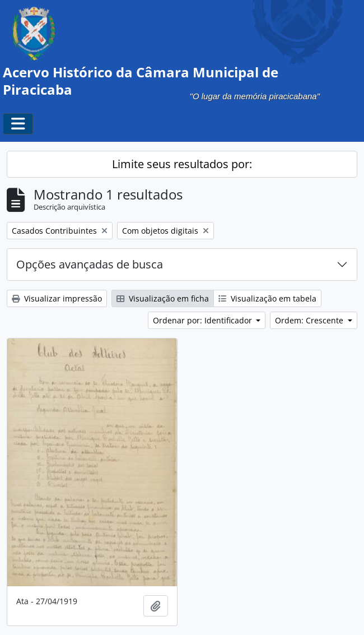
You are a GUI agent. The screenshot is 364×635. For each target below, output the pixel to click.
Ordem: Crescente (310, 320)
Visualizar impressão (57, 298)
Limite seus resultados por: (182, 164)
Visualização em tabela (267, 298)
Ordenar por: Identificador (204, 320)
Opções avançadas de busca (90, 264)
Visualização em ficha (163, 298)
